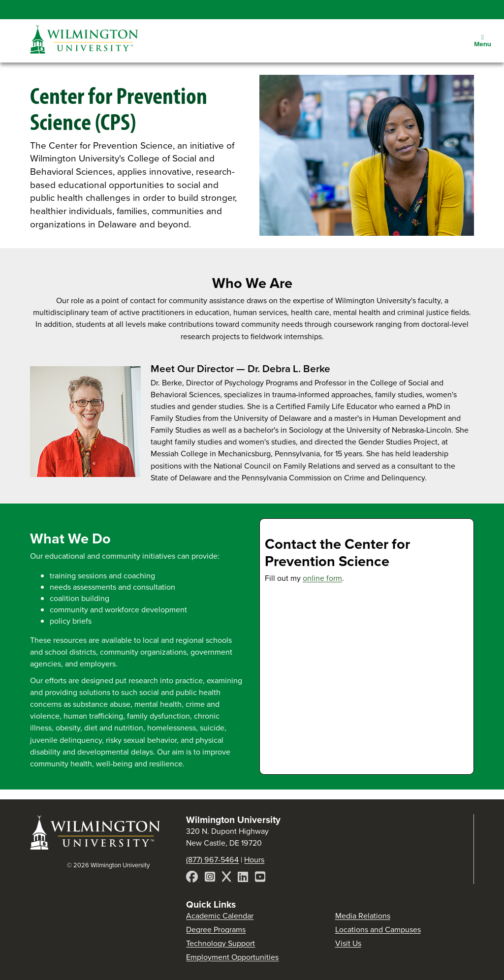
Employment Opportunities (232, 957)
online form (322, 578)
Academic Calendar (220, 916)
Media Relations (363, 916)
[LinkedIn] (244, 878)
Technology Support (220, 943)
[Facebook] (193, 878)
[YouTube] (260, 878)
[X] (227, 878)
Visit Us (348, 943)
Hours (254, 860)
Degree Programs (216, 930)
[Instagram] (211, 878)
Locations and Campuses (378, 930)
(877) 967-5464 (212, 860)
